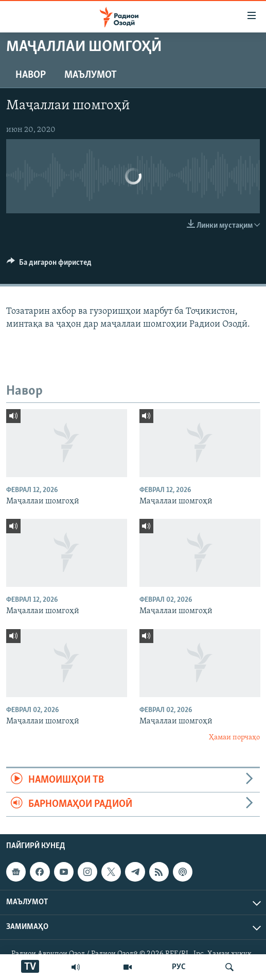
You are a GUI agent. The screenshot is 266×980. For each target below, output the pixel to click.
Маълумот (91, 75)
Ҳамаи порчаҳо (234, 738)
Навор (31, 75)
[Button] (49, 265)
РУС (179, 967)
